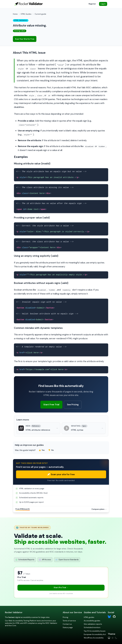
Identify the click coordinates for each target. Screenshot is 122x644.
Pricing (65, 617)
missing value (20, 31)
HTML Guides (26, 14)
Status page (68, 627)
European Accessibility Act (95, 634)
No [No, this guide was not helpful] (51, 450)
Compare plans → (99, 509)
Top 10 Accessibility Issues (95, 631)
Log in (103, 4)
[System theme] (109, 638)
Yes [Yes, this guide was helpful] (42, 450)
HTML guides (89, 617)
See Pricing (73, 405)
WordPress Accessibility (94, 638)
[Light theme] (113, 638)
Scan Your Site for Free (25, 39)
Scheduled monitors (92, 627)
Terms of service (69, 621)
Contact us (67, 624)
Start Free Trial (51, 405)
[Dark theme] (116, 638)
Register (92, 4)
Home (15, 14)
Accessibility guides (92, 621)
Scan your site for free (61, 474)
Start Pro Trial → (61, 588)
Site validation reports (93, 624)
